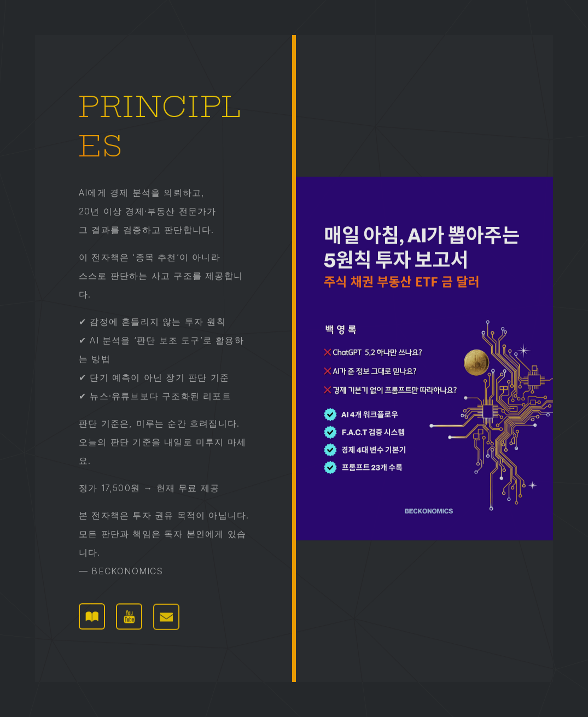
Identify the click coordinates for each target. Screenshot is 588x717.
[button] (92, 616)
